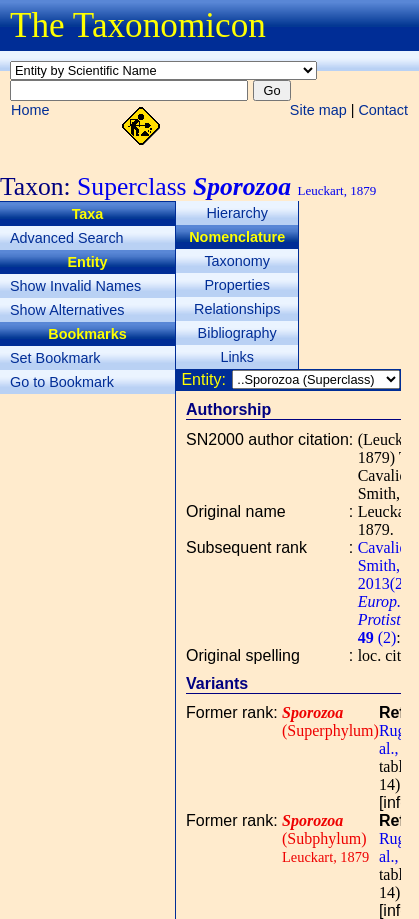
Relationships (237, 309)
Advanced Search (67, 238)
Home (30, 110)
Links (237, 357)
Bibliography (237, 333)
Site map (318, 110)
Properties (237, 285)
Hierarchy (237, 213)
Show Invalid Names (75, 286)
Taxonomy (237, 261)
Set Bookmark (55, 358)
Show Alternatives (67, 310)
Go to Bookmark (62, 382)
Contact (383, 110)
